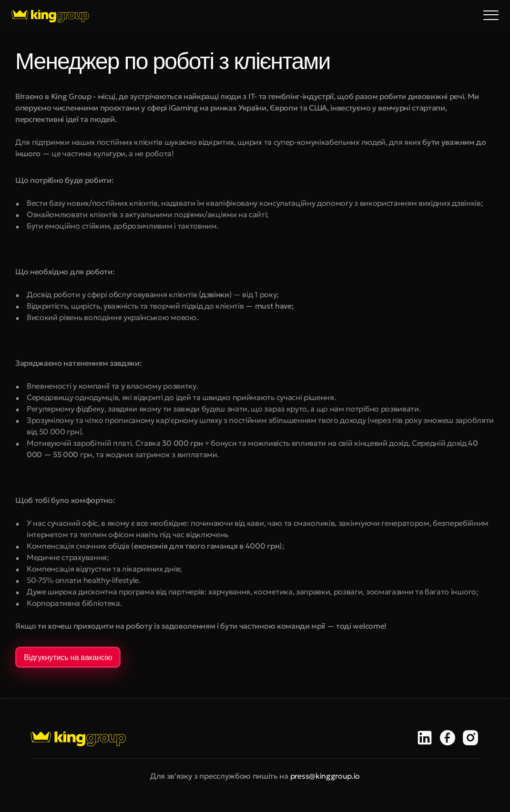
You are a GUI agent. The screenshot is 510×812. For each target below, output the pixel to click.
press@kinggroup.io (325, 776)
